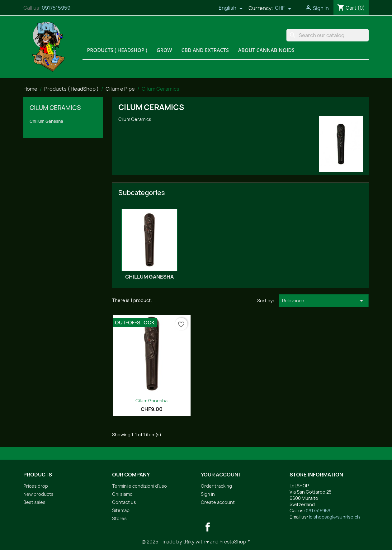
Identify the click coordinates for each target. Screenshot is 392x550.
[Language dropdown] (231, 8)
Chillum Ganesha (46, 121)
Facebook (208, 527)
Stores (119, 518)
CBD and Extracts (205, 50)
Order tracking (216, 486)
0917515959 (56, 8)
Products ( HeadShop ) (117, 50)
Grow (164, 50)
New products (38, 494)
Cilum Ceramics (55, 108)
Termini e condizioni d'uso (139, 486)
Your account (221, 475)
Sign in (208, 494)
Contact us (124, 502)
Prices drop (36, 486)
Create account (218, 502)
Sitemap (121, 510)
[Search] (328, 35)
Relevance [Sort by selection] (324, 301)
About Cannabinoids (266, 50)
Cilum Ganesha (151, 401)
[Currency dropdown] (283, 8)
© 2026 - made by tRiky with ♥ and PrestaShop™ (196, 542)
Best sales (34, 502)
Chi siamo (122, 494)
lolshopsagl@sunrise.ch (334, 517)
